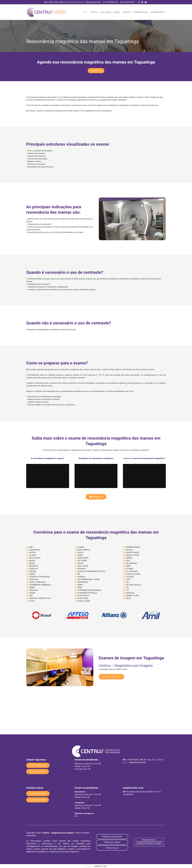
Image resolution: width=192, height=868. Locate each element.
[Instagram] (139, 2)
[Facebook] (142, 2)
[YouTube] (146, 2)
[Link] (47, 12)
